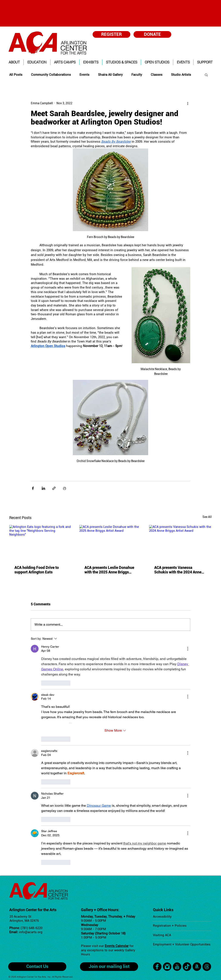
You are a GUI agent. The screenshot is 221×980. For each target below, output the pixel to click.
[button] (14, 62)
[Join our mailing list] (109, 967)
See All (207, 517)
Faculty (137, 75)
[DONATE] (152, 34)
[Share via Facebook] (33, 488)
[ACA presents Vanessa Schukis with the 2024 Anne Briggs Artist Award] (180, 542)
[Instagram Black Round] (167, 967)
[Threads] (207, 967)
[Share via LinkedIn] (43, 488)
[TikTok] (187, 967)
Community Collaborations (51, 75)
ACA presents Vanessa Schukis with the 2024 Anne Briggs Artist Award (178, 570)
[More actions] (188, 103)
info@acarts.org (31, 932)
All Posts (16, 75)
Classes (157, 75)
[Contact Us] (37, 967)
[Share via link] (54, 488)
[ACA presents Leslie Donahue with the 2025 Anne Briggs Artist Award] (111, 543)
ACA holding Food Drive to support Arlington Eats (37, 570)
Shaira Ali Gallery (110, 75)
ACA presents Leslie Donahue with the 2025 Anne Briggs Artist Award (109, 570)
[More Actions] (188, 649)
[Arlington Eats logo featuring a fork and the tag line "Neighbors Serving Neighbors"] (41, 542)
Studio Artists (181, 75)
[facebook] (157, 967)
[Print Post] (65, 488)
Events (84, 75)
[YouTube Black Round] (177, 967)
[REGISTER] (111, 34)
